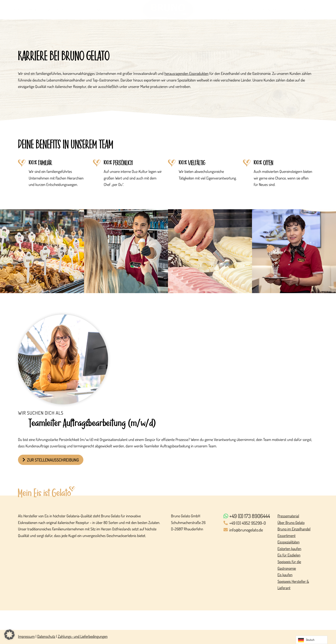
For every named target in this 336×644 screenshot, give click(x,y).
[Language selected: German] (312, 640)
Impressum (26, 636)
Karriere (234, 10)
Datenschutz (46, 636)
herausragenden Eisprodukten (186, 73)
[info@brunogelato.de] (248, 530)
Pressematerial (288, 516)
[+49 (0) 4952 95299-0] (248, 523)
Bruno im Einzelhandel (294, 529)
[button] (9, 635)
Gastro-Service (61, 10)
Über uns (93, 10)
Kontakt (271, 10)
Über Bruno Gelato (291, 522)
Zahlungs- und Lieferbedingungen (83, 636)
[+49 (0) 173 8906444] (248, 516)
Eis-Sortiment (25, 10)
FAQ (253, 10)
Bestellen (296, 10)
